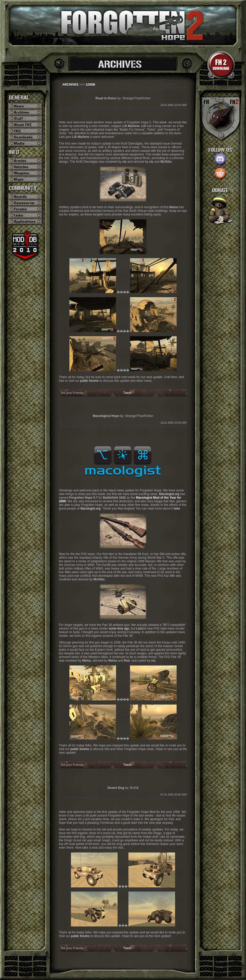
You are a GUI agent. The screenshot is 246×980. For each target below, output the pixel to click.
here (177, 508)
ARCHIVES (70, 85)
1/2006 (91, 85)
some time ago (119, 629)
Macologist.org (169, 494)
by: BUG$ (123, 788)
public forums (89, 381)
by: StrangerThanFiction (123, 98)
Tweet (127, 393)
